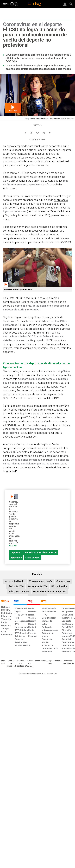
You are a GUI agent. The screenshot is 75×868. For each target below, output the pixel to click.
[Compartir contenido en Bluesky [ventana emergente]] (37, 132)
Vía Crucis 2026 (16, 586)
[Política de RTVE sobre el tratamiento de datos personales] (11, 663)
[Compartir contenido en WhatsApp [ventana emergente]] (44, 132)
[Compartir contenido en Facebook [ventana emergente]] (25, 132)
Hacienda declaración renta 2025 (50, 591)
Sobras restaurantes (19, 591)
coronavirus (42, 165)
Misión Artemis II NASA (41, 581)
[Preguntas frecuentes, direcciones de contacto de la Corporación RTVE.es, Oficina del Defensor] (58, 661)
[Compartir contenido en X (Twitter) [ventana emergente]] (31, 132)
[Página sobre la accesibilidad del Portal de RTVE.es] (41, 661)
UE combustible (59, 586)
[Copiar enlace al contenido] (50, 132)
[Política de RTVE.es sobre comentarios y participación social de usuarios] (69, 662)
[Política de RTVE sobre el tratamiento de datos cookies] (20, 663)
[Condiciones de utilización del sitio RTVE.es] (3, 662)
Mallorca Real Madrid (15, 581)
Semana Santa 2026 (37, 586)
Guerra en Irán (63, 581)
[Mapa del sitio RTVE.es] (50, 662)
